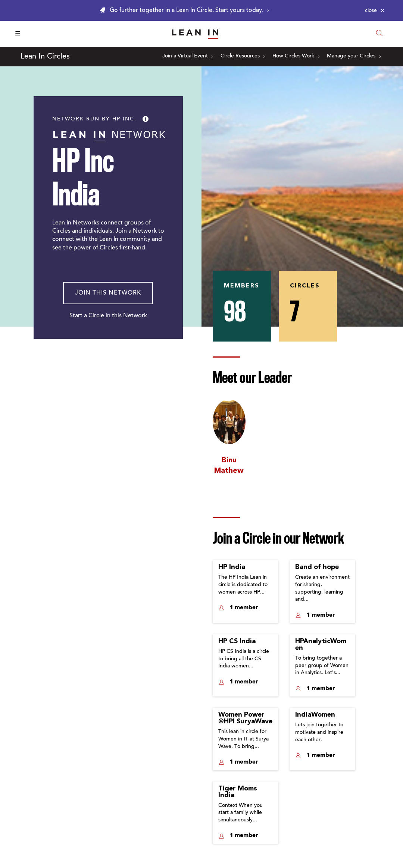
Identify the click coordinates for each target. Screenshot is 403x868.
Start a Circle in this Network (108, 316)
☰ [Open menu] (18, 34)
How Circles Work (296, 56)
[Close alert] (375, 10)
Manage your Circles (354, 56)
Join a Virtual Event (188, 56)
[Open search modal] (379, 34)
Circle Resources (243, 56)
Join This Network (108, 293)
